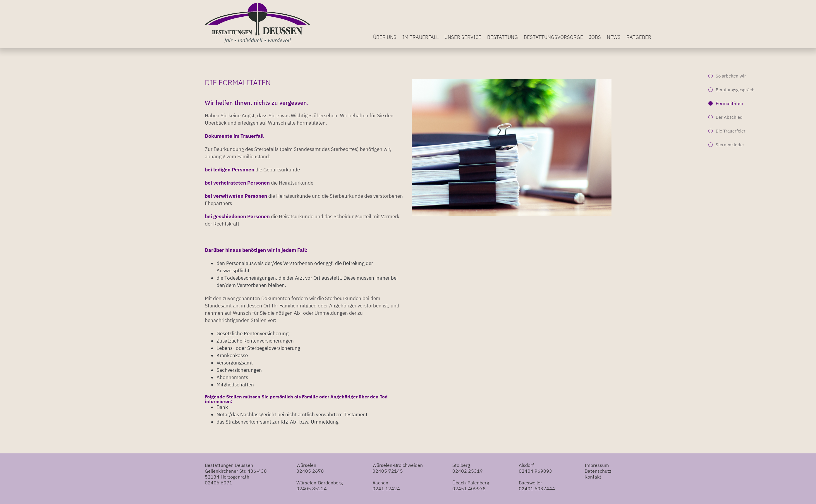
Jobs (595, 37)
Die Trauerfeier (731, 131)
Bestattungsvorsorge (553, 37)
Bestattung (503, 37)
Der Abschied (729, 117)
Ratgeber (639, 37)
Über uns (385, 37)
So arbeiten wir (731, 76)
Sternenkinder (730, 145)
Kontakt (593, 477)
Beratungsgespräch (735, 90)
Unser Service (463, 37)
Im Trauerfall (420, 37)
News (614, 37)
